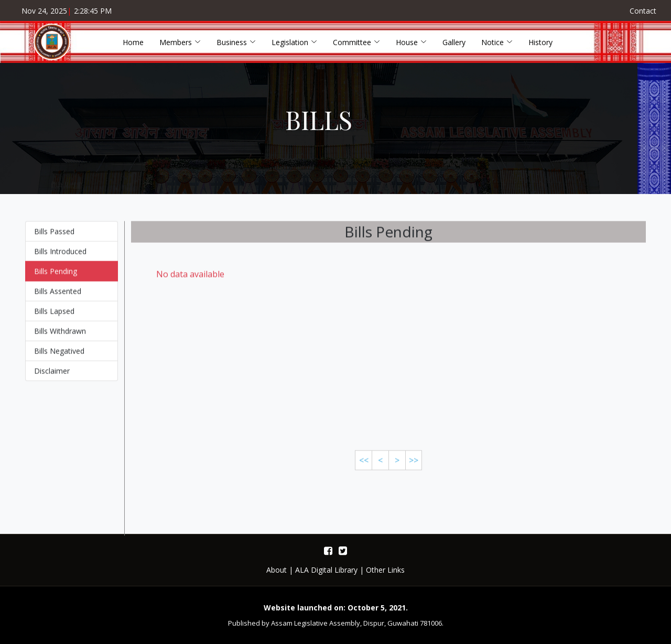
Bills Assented (58, 296)
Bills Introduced (60, 256)
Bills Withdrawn (60, 336)
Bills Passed (54, 236)
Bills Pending (56, 276)
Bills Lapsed (54, 316)
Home (133, 42)
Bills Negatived (59, 356)
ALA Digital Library (326, 570)
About (277, 570)
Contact (643, 11)
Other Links (385, 570)
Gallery (454, 42)
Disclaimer (52, 376)
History (540, 42)
